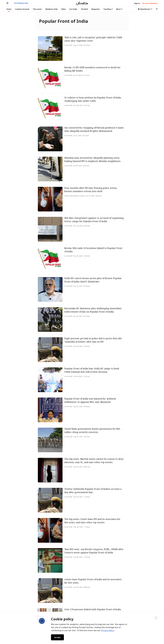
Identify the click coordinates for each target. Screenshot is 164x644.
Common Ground (22, 9)
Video (64, 9)
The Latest (37, 9)
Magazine (96, 9)
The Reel (84, 9)
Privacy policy (108, 630)
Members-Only (51, 9)
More (119, 9)
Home (9, 9)
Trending (108, 9)
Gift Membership (21, 3)
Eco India (73, 9)
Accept (57, 637)
